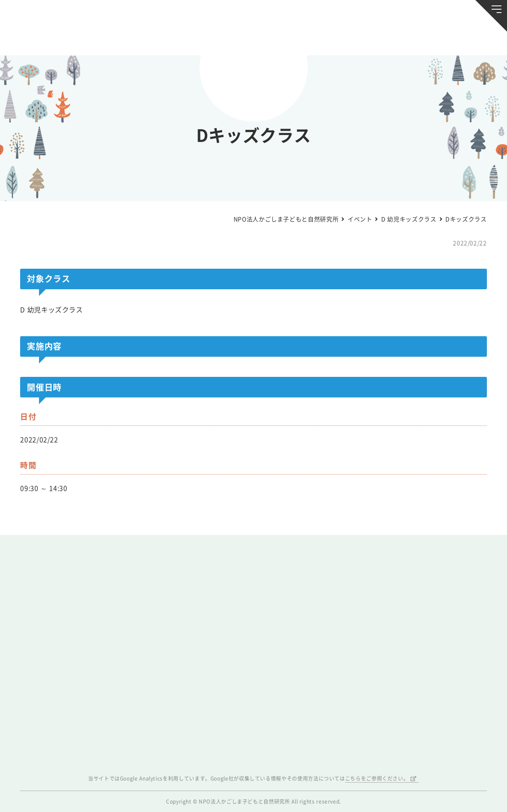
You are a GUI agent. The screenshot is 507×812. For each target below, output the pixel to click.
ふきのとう (397, 39)
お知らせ (50, 39)
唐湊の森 (457, 39)
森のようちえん (337, 39)
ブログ (110, 39)
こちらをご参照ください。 (377, 778)
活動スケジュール (170, 39)
